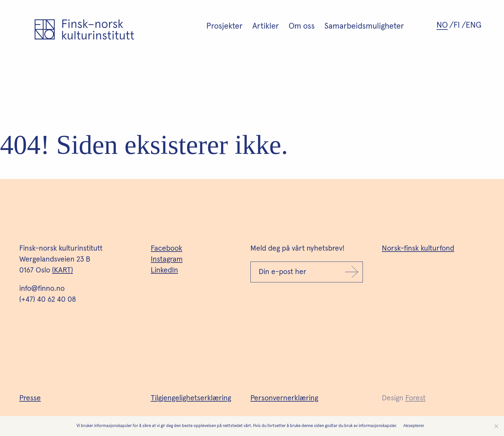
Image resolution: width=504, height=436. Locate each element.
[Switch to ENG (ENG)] (474, 25)
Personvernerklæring (284, 398)
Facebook (166, 249)
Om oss (302, 26)
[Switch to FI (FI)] (460, 25)
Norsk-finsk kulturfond (418, 249)
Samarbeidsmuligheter (364, 26)
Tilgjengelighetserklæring (191, 398)
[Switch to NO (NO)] (445, 25)
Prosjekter (225, 26)
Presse (30, 398)
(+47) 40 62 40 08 (48, 300)
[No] (496, 426)
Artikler (266, 26)
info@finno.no (42, 289)
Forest (415, 398)
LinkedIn (164, 270)
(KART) (63, 270)
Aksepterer (414, 426)
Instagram (167, 259)
